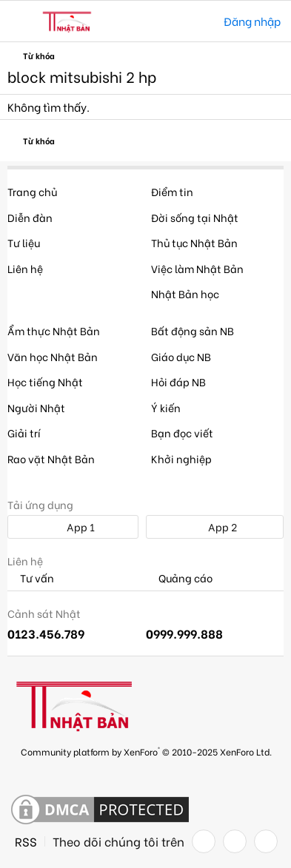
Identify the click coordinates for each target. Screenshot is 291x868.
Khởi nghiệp (181, 458)
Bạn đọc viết (182, 433)
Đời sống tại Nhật (195, 217)
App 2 (214, 526)
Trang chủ (32, 191)
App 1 (73, 526)
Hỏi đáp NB (178, 381)
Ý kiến (166, 407)
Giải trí (24, 433)
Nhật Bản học (185, 293)
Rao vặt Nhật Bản (51, 458)
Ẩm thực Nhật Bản (54, 330)
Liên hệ (25, 268)
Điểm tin (172, 191)
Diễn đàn (30, 217)
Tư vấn (31, 578)
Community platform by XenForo (146, 751)
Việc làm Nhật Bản (197, 268)
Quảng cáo (179, 578)
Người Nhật (36, 407)
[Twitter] (235, 841)
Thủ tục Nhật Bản (194, 242)
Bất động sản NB (193, 330)
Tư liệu (24, 242)
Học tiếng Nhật (45, 381)
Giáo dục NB (181, 356)
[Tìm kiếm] (202, 21)
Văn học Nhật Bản (53, 356)
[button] (20, 21)
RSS (26, 841)
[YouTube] (266, 841)
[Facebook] (204, 841)
